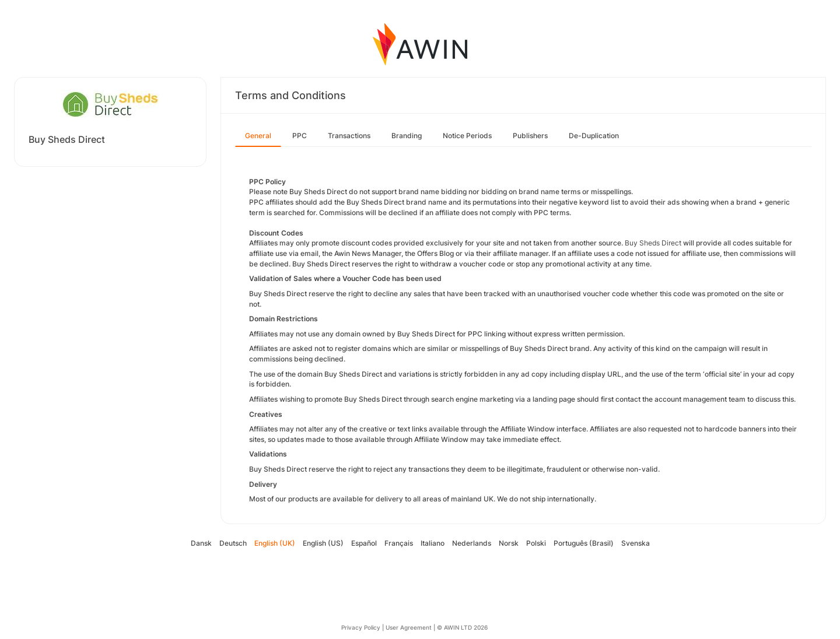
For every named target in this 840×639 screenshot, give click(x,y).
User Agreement (409, 627)
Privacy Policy (361, 627)
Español (364, 543)
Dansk (201, 543)
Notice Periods (467, 136)
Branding (407, 136)
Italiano (433, 543)
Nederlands (472, 543)
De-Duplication (594, 136)
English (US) (323, 543)
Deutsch (233, 543)
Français (399, 543)
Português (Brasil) (584, 543)
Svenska (636, 543)
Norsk (509, 543)
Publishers (530, 136)
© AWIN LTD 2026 (462, 627)
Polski (536, 543)
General (258, 136)
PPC (300, 136)
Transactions (349, 136)
